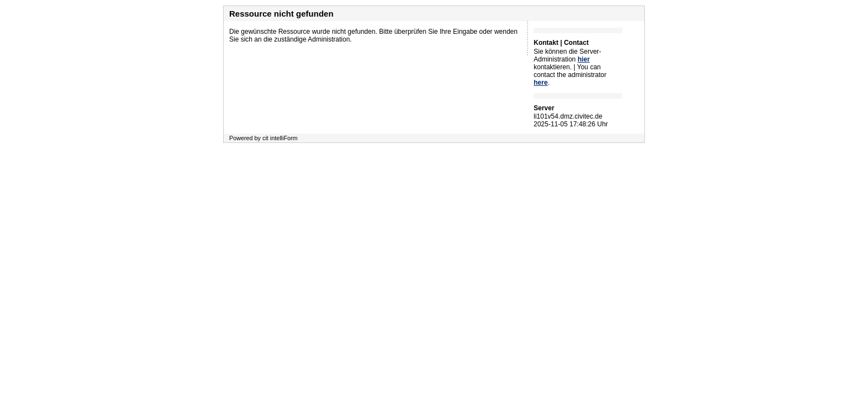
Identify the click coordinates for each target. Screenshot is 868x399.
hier (583, 59)
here (541, 83)
